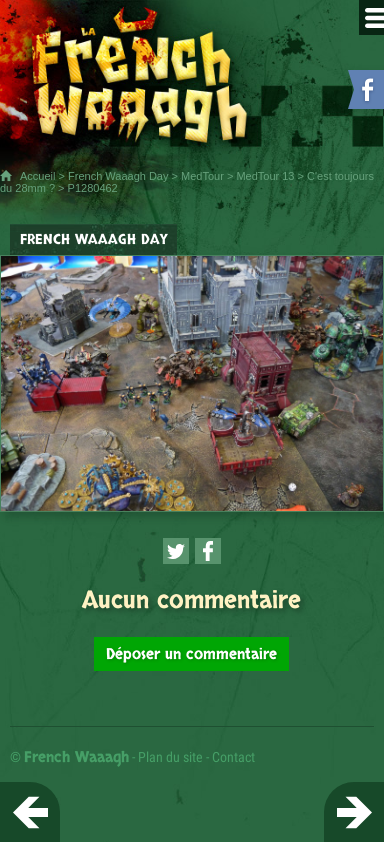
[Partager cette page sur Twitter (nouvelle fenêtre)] (176, 551)
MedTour (202, 176)
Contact (233, 757)
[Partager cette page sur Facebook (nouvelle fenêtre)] (208, 551)
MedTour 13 (265, 176)
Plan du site (170, 757)
